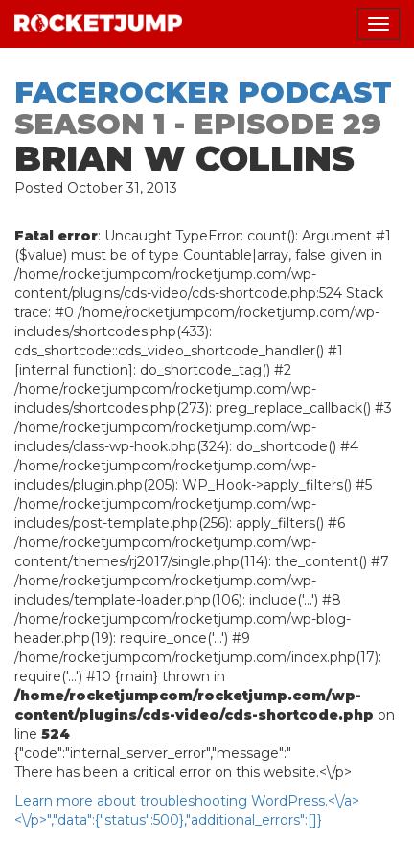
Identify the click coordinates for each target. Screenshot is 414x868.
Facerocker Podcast (203, 92)
